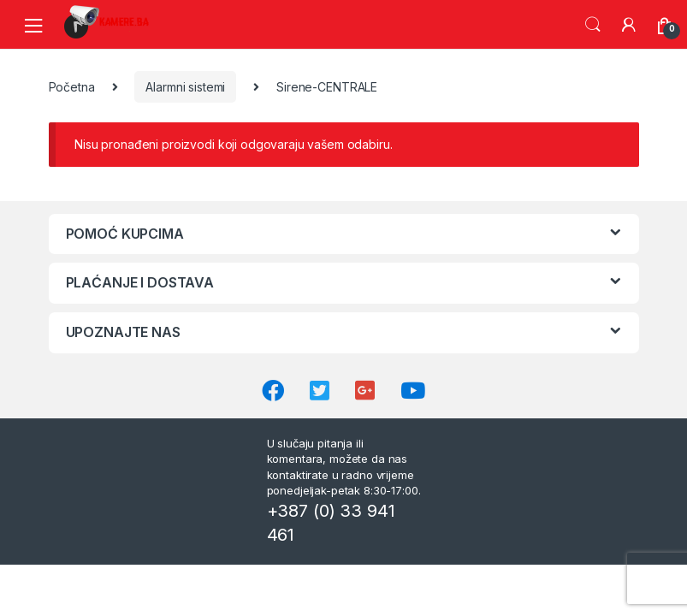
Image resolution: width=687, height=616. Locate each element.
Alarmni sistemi (185, 87)
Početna (72, 87)
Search (593, 25)
